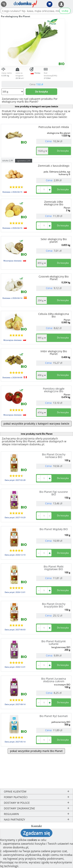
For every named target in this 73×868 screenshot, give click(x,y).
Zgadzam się (36, 833)
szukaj (65, 11)
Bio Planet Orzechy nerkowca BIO (54, 456)
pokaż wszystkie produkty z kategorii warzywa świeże (36, 424)
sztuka (8, 160)
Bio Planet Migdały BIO (54, 529)
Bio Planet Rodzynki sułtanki (54, 643)
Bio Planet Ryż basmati (54, 716)
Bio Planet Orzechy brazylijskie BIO (54, 605)
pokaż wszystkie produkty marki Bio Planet (36, 751)
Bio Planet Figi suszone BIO (54, 493)
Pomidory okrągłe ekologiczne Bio (54, 390)
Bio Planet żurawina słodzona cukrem (54, 680)
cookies (32, 840)
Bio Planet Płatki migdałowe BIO (54, 568)
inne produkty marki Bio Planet (37, 434)
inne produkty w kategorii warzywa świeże (36, 106)
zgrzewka (24, 161)
